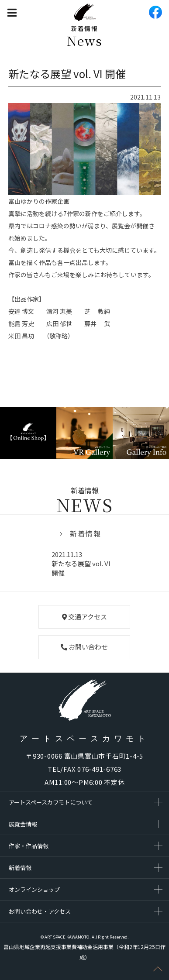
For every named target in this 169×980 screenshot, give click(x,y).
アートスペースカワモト (84, 739)
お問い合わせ (84, 647)
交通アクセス (84, 617)
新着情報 (86, 533)
